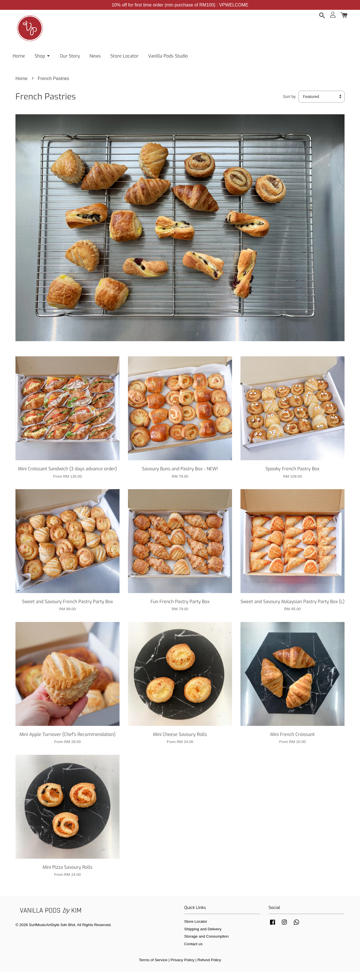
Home (19, 59)
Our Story (70, 59)
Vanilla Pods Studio (168, 59)
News (95, 59)
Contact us (193, 952)
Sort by (289, 105)
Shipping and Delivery (203, 937)
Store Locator (125, 59)
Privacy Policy (182, 968)
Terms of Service (153, 968)
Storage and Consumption (206, 944)
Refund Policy (209, 968)
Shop (42, 59)
